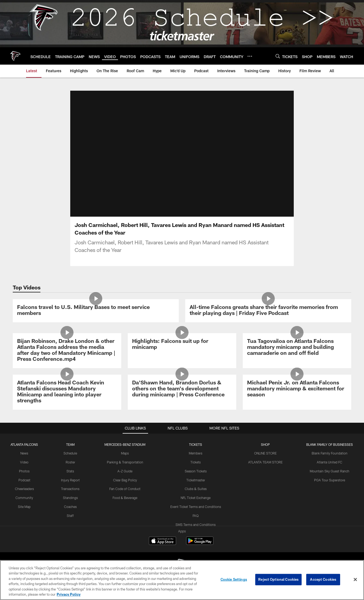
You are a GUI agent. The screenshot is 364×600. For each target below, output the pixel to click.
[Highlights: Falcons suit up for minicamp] (182, 345)
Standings (70, 498)
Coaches (70, 507)
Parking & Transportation (125, 462)
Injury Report (70, 480)
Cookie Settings (234, 579)
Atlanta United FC (330, 462)
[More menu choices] (250, 56)
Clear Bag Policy (125, 480)
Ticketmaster (196, 480)
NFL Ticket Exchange (196, 498)
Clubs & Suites (196, 489)
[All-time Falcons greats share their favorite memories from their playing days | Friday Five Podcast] (268, 311)
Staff (70, 516)
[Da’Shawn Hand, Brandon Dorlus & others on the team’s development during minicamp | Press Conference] (182, 389)
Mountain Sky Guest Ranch (330, 471)
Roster (70, 462)
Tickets (196, 462)
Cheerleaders (24, 489)
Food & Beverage (125, 498)
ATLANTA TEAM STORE (265, 462)
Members (196, 453)
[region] (182, 580)
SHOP (265, 444)
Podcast (24, 480)
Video (24, 462)
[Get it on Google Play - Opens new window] (200, 543)
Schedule (70, 453)
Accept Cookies (323, 579)
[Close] (355, 580)
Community (24, 498)
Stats (70, 471)
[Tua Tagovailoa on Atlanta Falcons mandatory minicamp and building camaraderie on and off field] (297, 348)
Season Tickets (196, 471)
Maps (125, 453)
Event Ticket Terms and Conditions (196, 507)
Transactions (70, 489)
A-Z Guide (125, 471)
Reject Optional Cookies (278, 579)
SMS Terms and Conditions (196, 525)
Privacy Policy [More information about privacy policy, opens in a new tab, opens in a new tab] (69, 594)
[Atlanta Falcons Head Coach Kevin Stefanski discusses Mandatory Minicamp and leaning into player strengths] (67, 392)
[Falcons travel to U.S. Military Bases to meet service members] (96, 311)
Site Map (24, 507)
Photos (24, 471)
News (24, 453)
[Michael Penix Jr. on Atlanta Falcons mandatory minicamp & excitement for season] (297, 389)
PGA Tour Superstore (330, 480)
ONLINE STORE (265, 453)
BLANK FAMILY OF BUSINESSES (330, 444)
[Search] (278, 56)
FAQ (196, 516)
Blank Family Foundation (330, 453)
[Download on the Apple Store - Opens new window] (162, 541)
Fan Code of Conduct (125, 489)
